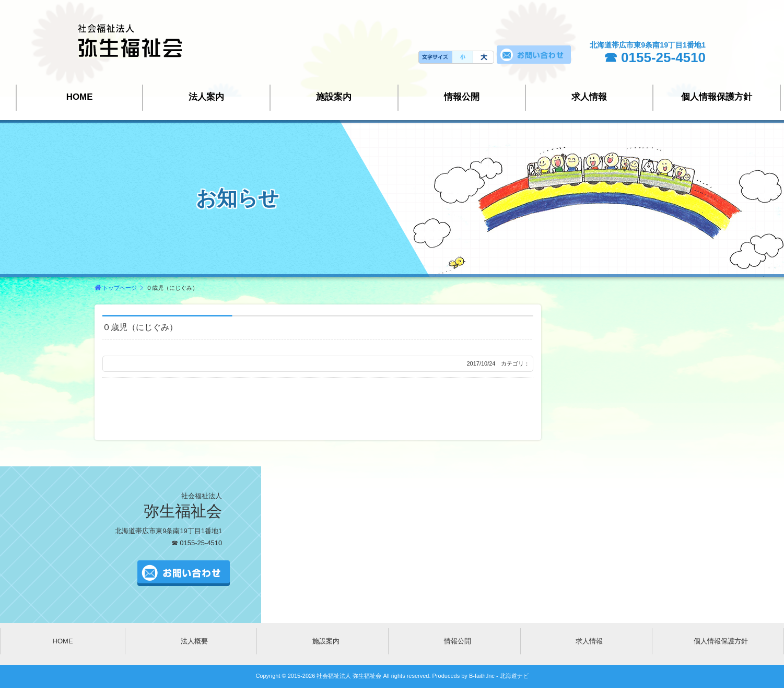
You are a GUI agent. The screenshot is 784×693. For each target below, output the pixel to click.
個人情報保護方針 (717, 97)
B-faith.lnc (481, 676)
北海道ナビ (514, 676)
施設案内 (334, 97)
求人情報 (589, 97)
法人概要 (194, 641)
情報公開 (462, 97)
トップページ (120, 288)
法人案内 (206, 97)
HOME (80, 97)
